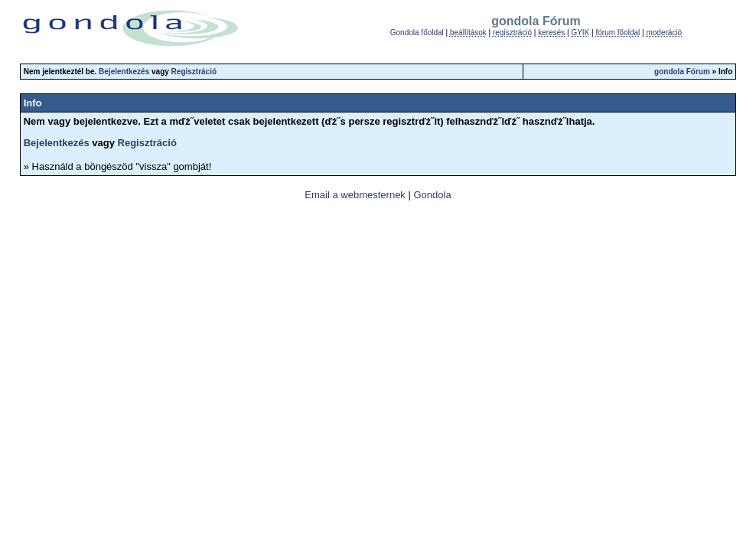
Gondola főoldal (417, 33)
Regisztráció (194, 72)
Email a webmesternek (355, 195)
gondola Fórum (682, 72)
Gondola (432, 195)
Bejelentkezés (124, 72)
